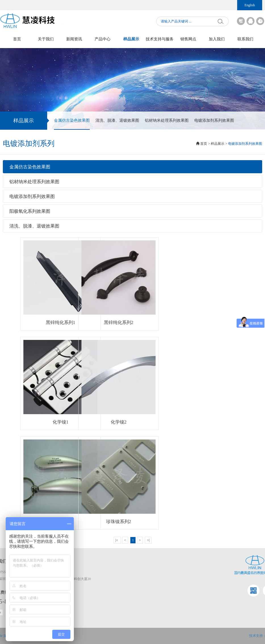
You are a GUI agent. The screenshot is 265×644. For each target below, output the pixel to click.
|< (117, 540)
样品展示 (131, 39)
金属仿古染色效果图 (72, 124)
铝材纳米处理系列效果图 (167, 120)
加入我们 (217, 39)
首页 (17, 39)
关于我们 (46, 39)
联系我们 (245, 39)
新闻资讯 (74, 39)
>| (148, 540)
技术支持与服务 (160, 39)
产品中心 (103, 39)
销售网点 (188, 39)
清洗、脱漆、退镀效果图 (117, 120)
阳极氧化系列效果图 (30, 211)
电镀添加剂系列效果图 (214, 120)
